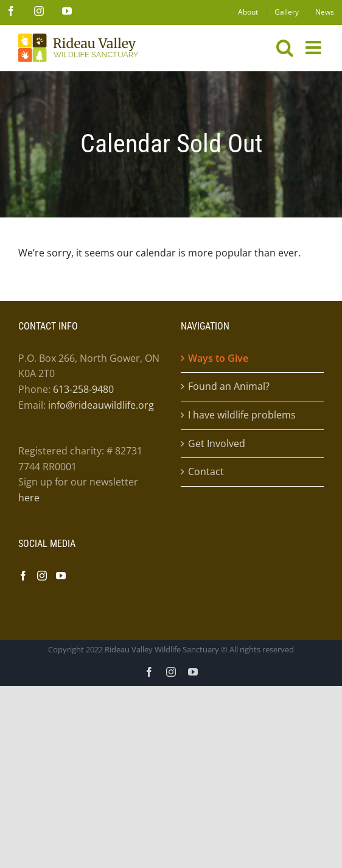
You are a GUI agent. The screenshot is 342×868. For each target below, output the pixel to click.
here (29, 498)
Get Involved (217, 443)
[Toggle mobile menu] (315, 48)
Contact (206, 471)
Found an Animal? (229, 386)
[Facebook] (23, 576)
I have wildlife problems (242, 415)
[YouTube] (61, 576)
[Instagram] (42, 576)
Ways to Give (218, 358)
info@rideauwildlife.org (101, 405)
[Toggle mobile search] (285, 48)
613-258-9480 (83, 389)
